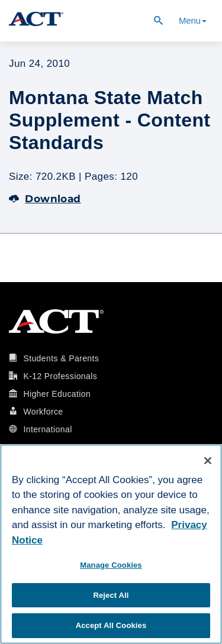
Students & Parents (61, 358)
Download (45, 199)
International (47, 429)
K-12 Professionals (60, 376)
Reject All (111, 595)
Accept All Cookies (111, 625)
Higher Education (57, 394)
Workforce (43, 412)
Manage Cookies (111, 565)
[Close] (208, 461)
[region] (111, 544)
